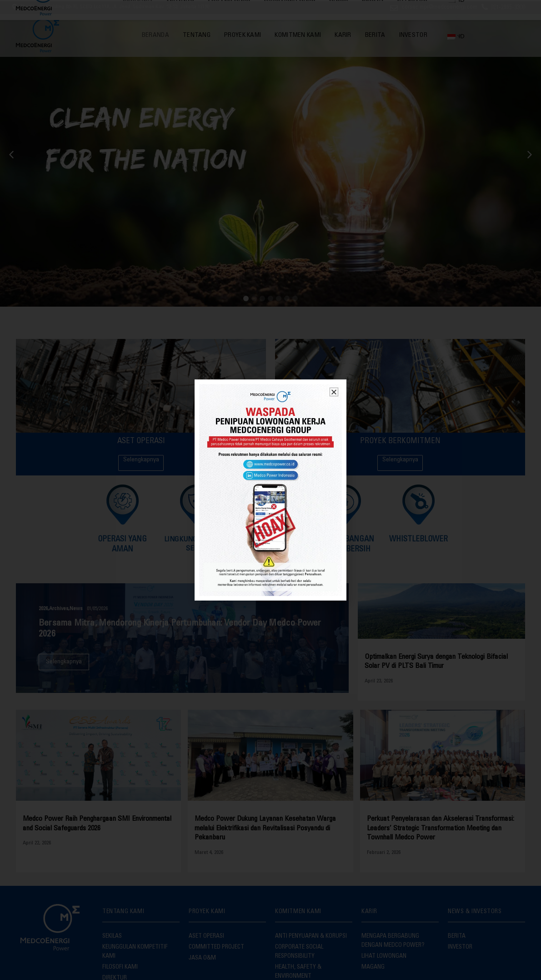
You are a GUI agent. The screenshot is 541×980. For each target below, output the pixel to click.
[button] (334, 392)
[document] (270, 490)
